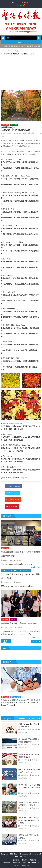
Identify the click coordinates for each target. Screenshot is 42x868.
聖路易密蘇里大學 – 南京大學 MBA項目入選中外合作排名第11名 (29, 820)
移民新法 (25, 860)
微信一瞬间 (14, 125)
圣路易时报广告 (15, 697)
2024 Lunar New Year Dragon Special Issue (16, 570)
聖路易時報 (17, 862)
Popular (8, 718)
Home (8, 860)
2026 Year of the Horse (31, 862)
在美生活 (14, 619)
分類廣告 (16, 865)
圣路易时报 (5, 125)
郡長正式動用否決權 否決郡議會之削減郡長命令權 (37, 642)
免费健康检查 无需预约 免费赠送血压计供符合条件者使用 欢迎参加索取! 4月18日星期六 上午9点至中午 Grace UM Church (21, 703)
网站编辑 (19, 133)
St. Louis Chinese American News (21, 26)
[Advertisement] (21, 72)
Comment (34, 718)
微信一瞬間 (6, 862)
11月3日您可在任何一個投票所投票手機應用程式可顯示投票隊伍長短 (7, 641)
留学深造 (33, 860)
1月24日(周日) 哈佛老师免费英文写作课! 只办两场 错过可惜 (29, 788)
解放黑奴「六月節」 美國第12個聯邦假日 (19, 623)
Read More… (35, 567)
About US (25, 865)
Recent (21, 718)
